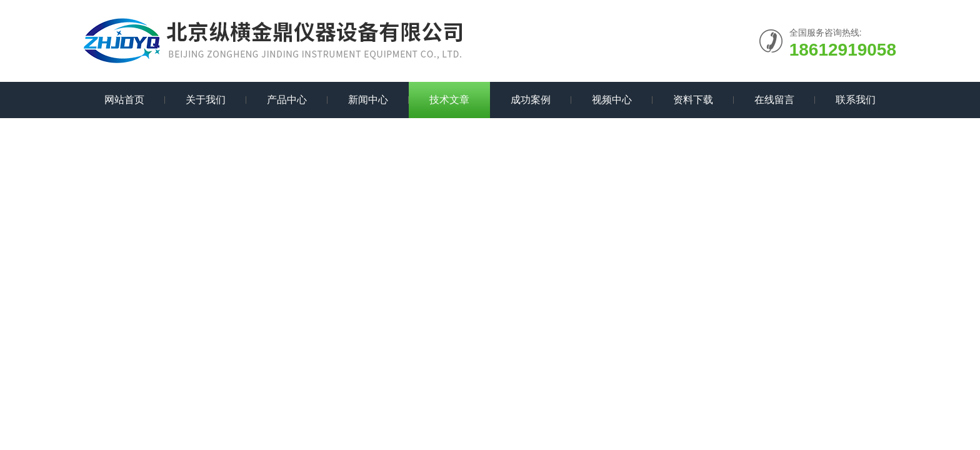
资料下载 (693, 100)
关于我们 (206, 100)
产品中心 (287, 100)
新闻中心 (368, 100)
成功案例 (531, 100)
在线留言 (774, 100)
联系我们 (856, 100)
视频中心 (612, 100)
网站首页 (124, 100)
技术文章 (449, 100)
